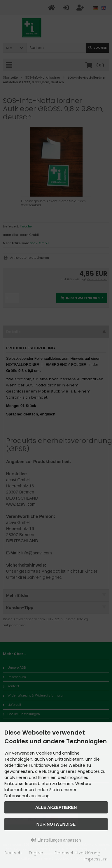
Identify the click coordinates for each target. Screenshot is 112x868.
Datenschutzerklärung (77, 853)
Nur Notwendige (56, 824)
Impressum (96, 859)
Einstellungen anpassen (56, 840)
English (36, 853)
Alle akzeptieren (56, 807)
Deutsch (13, 853)
